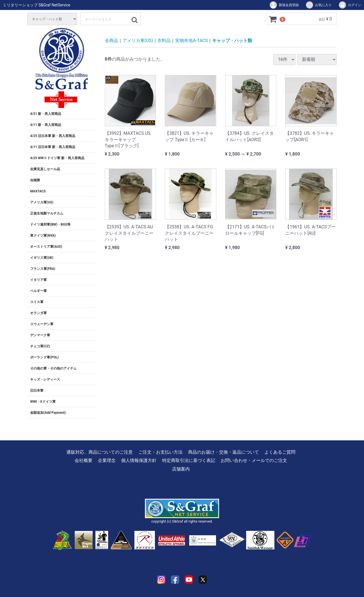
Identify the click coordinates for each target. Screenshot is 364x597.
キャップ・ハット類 (232, 41)
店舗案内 (181, 469)
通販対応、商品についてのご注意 (100, 452)
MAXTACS (38, 191)
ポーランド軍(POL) (44, 357)
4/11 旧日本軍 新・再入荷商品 (53, 147)
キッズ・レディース (45, 379)
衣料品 (164, 41)
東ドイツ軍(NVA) (43, 236)
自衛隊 (35, 180)
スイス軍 (37, 302)
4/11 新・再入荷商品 (46, 125)
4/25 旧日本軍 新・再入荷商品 (53, 136)
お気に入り (318, 5)
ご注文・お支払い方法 (160, 452)
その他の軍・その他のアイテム (53, 368)
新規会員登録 (284, 5)
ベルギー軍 (38, 291)
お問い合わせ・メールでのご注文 (254, 460)
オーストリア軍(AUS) (46, 247)
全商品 (111, 41)
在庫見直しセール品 (45, 169)
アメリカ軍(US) (42, 202)
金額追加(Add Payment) (48, 413)
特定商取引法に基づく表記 (189, 460)
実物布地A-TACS (191, 41)
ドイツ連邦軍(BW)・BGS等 (50, 224)
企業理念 (107, 460)
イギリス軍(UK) (42, 258)
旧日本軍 (37, 391)
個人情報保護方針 (139, 460)
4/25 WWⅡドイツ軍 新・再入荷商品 (57, 158)
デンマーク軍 (40, 335)
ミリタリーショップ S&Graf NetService (37, 5)
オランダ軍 (38, 313)
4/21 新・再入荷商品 (46, 114)
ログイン (350, 5)
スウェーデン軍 (42, 324)
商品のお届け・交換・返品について (223, 452)
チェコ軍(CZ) (40, 346)
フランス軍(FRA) (43, 269)
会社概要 (84, 460)
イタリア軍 (38, 280)
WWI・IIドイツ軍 (43, 402)
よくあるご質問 (280, 452)
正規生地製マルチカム (47, 213)
